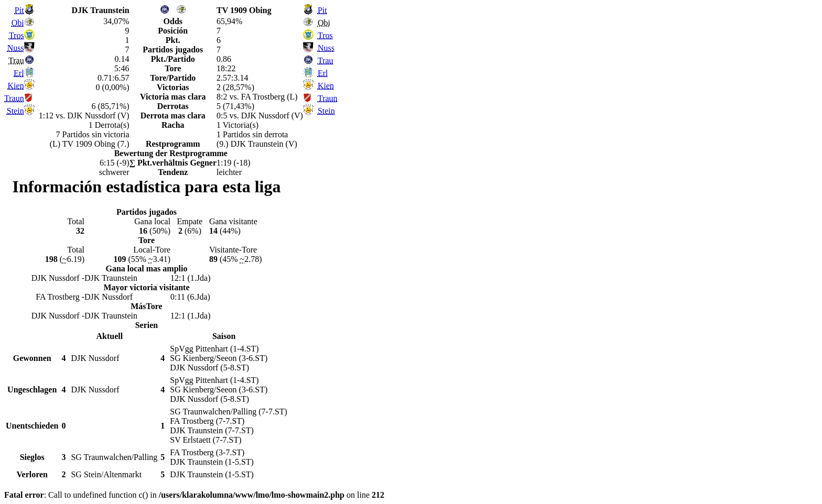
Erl (19, 73)
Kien (16, 86)
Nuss (16, 48)
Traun (14, 98)
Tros (17, 35)
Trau (326, 61)
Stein (15, 111)
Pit (19, 10)
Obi (18, 23)
